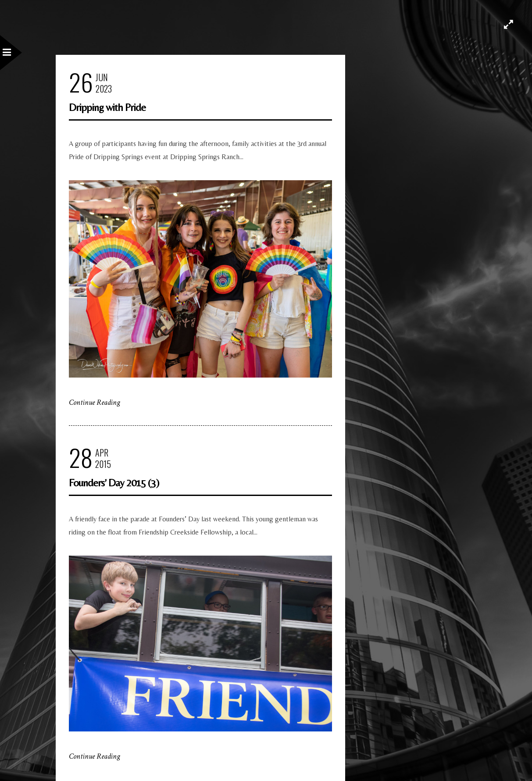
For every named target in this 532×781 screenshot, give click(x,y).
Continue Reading (95, 402)
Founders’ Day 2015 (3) (114, 483)
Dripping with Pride (107, 107)
